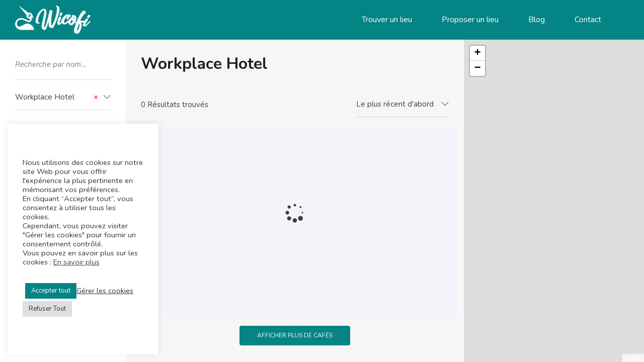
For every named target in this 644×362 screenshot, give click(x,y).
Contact (588, 20)
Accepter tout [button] (51, 291)
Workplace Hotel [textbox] (57, 97)
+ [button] (478, 53)
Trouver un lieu (387, 20)
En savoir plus (76, 262)
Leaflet (633, 358)
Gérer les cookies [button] (105, 291)
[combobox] (63, 98)
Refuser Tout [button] (47, 309)
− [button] (478, 68)
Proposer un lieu (470, 20)
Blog (537, 20)
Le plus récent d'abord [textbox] (395, 104)
